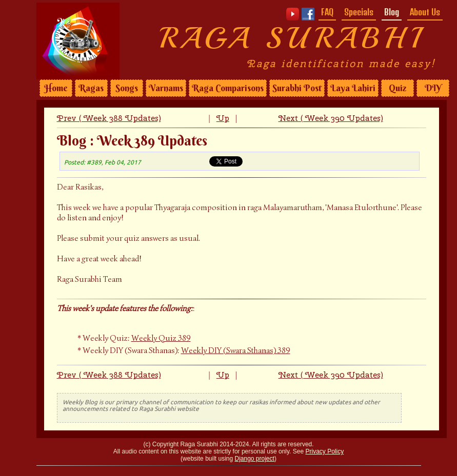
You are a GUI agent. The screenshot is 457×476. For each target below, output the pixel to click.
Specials (359, 12)
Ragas (91, 88)
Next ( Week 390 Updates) (331, 118)
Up (223, 118)
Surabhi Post (297, 88)
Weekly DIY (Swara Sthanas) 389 (236, 350)
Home (56, 88)
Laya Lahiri (353, 88)
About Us (425, 12)
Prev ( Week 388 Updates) (109, 118)
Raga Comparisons (228, 88)
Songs (127, 88)
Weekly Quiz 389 (161, 338)
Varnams (166, 88)
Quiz (398, 88)
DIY (433, 88)
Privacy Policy (324, 451)
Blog (392, 12)
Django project (255, 459)
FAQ (327, 12)
